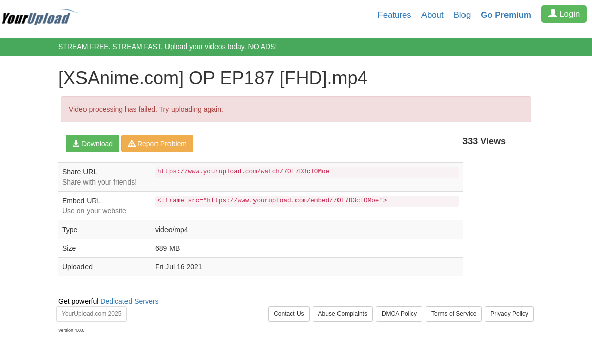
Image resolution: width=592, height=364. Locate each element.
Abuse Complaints (343, 314)
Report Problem (157, 144)
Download (93, 144)
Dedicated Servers (129, 301)
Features (395, 15)
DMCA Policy (399, 314)
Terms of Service (454, 314)
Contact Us (289, 314)
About (433, 15)
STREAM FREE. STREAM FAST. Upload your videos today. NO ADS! (167, 47)
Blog (462, 15)
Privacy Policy (509, 314)
